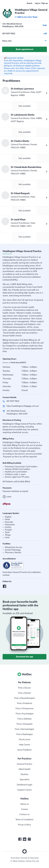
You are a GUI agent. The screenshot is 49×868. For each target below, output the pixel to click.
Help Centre (24, 745)
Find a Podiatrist (25, 703)
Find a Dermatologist (24, 729)
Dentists (24, 774)
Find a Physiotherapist (24, 698)
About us (25, 804)
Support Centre (24, 790)
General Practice (24, 764)
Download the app (24, 657)
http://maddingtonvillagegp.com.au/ (23, 406)
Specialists (25, 780)
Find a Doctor (24, 688)
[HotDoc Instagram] (29, 839)
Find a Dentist (24, 693)
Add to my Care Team (26, 17)
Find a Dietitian (25, 719)
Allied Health (24, 769)
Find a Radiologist (24, 734)
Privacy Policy (24, 825)
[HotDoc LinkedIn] (25, 839)
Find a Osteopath (25, 724)
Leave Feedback (24, 750)
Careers (25, 809)
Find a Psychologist (25, 714)
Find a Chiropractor (25, 709)
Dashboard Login (25, 785)
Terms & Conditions (24, 820)
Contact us (24, 814)
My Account (25, 739)
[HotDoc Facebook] (20, 839)
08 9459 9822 (13, 401)
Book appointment (25, 49)
